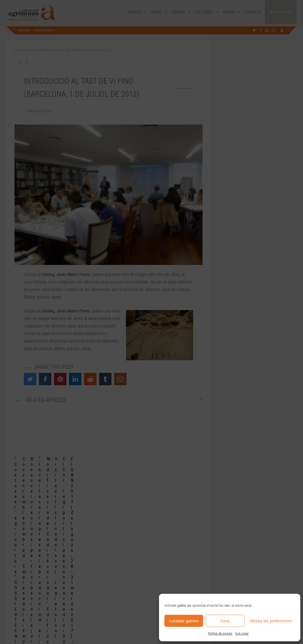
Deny (225, 621)
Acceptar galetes (184, 621)
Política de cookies (220, 634)
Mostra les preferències (271, 621)
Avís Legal (242, 634)
